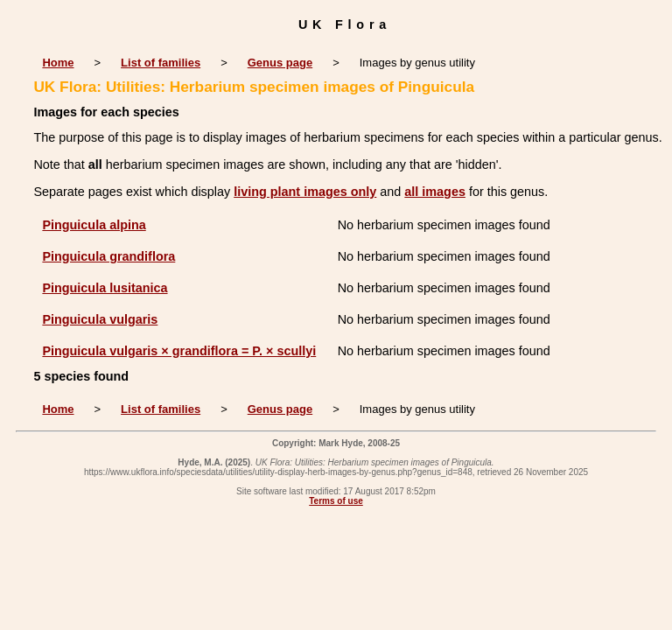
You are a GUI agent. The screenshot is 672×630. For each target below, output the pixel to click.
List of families (161, 63)
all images (435, 192)
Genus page (280, 63)
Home (58, 63)
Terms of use (336, 501)
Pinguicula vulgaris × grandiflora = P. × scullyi (179, 351)
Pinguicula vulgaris (100, 319)
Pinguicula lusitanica (105, 288)
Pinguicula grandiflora (108, 256)
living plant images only (305, 192)
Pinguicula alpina (94, 225)
